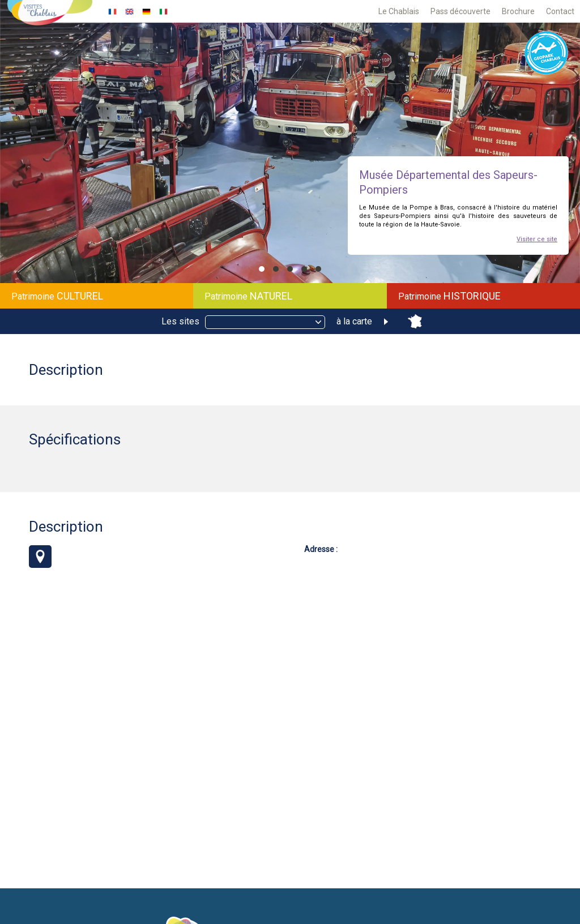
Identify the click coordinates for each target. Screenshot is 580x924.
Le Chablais (399, 11)
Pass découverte (460, 11)
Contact (560, 11)
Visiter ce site (537, 239)
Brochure (518, 11)
